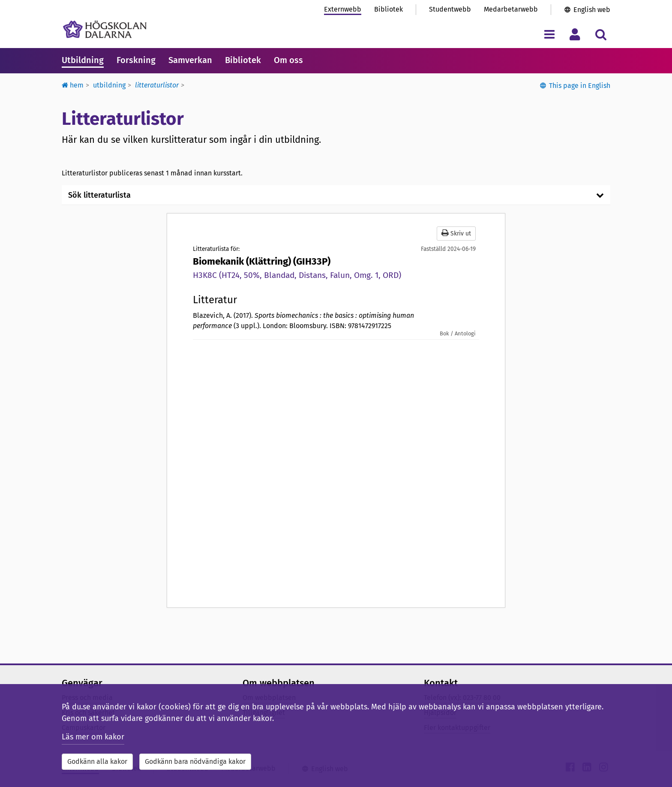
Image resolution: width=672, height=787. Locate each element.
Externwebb (343, 9)
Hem (73, 85)
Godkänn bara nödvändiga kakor (195, 761)
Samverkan (190, 60)
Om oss (288, 60)
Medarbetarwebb (511, 9)
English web (592, 10)
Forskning (136, 60)
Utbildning (83, 60)
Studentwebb (450, 9)
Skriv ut (456, 233)
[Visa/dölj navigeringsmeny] (549, 34)
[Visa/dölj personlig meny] (575, 34)
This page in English (580, 86)
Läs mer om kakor (93, 737)
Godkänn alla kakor (97, 761)
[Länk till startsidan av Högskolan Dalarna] (105, 29)
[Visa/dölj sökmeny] (601, 34)
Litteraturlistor (157, 85)
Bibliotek (388, 9)
